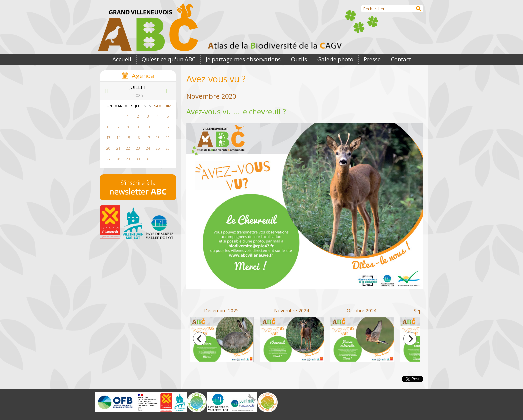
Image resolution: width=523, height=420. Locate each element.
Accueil (122, 59)
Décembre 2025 (221, 335)
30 (138, 159)
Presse (372, 59)
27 (108, 159)
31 (148, 159)
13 (108, 138)
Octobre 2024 (362, 335)
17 (148, 138)
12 (168, 127)
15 (128, 138)
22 (128, 148)
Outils (299, 59)
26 (168, 148)
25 (158, 148)
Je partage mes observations (243, 59)
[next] (410, 339)
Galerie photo (335, 59)
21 (118, 148)
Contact (401, 59)
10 (148, 127)
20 (108, 148)
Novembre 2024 (292, 335)
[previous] (200, 339)
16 (138, 138)
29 (128, 159)
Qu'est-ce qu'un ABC (169, 59)
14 (118, 138)
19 (168, 138)
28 (118, 159)
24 (148, 148)
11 (158, 127)
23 (138, 148)
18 (158, 138)
